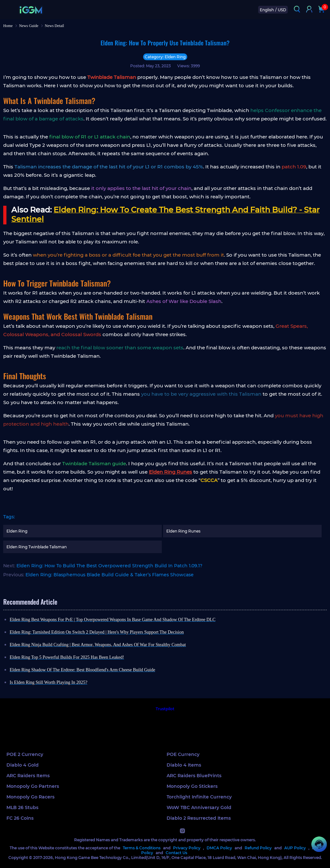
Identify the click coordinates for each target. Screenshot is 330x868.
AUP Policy (295, 848)
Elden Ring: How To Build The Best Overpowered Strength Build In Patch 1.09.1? (109, 566)
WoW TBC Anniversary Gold (199, 807)
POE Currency (183, 754)
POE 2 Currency (25, 754)
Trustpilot (165, 709)
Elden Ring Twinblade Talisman (37, 547)
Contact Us (176, 853)
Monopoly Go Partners (33, 786)
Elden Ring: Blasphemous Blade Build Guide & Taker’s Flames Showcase (110, 575)
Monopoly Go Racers (30, 797)
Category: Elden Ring (165, 57)
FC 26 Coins (20, 818)
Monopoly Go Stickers (192, 786)
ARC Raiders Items (28, 776)
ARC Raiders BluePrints (194, 776)
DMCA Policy (219, 848)
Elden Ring (17, 531)
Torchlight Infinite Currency (199, 797)
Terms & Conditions (142, 848)
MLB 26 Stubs (22, 807)
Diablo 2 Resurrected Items (199, 818)
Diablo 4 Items (184, 765)
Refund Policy (258, 848)
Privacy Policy (187, 848)
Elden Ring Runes (183, 531)
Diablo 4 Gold (23, 765)
